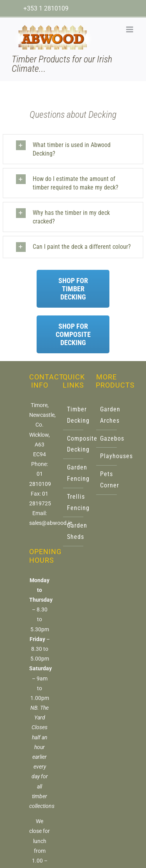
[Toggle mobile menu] (130, 29)
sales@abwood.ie (51, 523)
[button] (75, 149)
